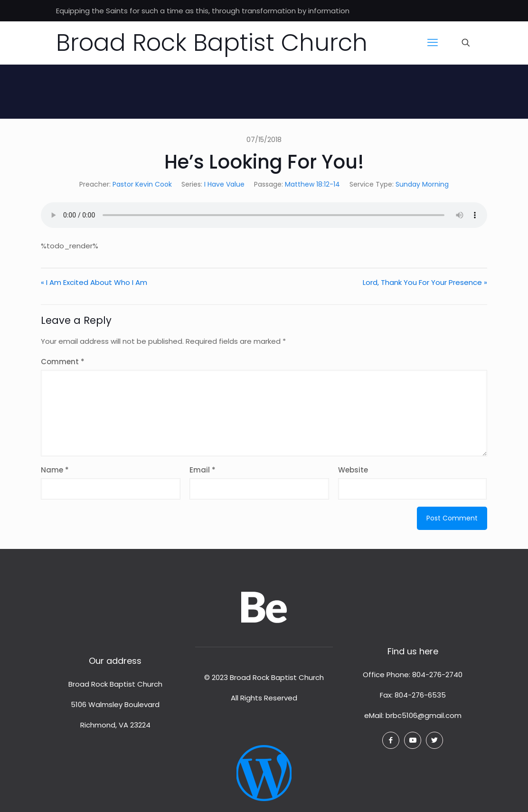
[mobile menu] (433, 43)
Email (203, 470)
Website (353, 470)
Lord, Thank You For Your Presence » (425, 282)
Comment (63, 362)
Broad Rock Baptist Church (212, 43)
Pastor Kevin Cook (142, 184)
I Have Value (224, 184)
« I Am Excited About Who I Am (94, 282)
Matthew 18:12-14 (312, 184)
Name (55, 470)
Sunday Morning (422, 184)
